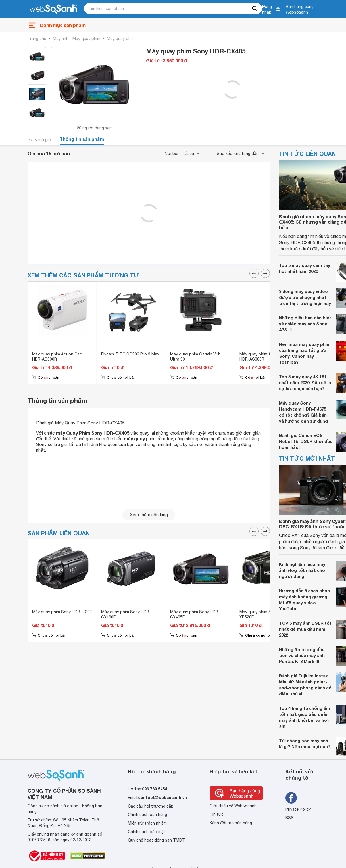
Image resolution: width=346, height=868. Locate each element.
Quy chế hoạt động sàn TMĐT (156, 840)
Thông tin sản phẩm (82, 139)
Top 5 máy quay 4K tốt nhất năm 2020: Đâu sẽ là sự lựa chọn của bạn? (305, 382)
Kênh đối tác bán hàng (231, 823)
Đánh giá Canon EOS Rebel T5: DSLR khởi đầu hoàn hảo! (306, 441)
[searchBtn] (255, 9)
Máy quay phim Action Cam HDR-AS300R (57, 357)
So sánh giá (39, 139)
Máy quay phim (121, 39)
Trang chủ (37, 39)
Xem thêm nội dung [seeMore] (149, 515)
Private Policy (298, 809)
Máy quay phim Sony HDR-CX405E (195, 614)
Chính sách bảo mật (147, 832)
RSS (290, 818)
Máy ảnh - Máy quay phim (77, 39)
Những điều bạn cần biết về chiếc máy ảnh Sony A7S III (305, 324)
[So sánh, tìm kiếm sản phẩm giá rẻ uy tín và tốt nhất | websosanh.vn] (53, 9)
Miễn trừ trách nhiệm (147, 823)
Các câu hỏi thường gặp (151, 806)
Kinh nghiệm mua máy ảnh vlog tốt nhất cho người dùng (302, 570)
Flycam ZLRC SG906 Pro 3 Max (130, 354)
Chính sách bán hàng (147, 815)
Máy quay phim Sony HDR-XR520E (264, 614)
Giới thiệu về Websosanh (233, 806)
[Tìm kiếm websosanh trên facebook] (291, 798)
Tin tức (217, 814)
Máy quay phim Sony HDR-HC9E (62, 612)
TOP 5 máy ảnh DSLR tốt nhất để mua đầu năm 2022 (305, 629)
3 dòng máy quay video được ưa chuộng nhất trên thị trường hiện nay (305, 297)
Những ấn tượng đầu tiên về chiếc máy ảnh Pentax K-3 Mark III (302, 655)
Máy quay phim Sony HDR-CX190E (126, 614)
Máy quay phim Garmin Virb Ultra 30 (195, 357)
